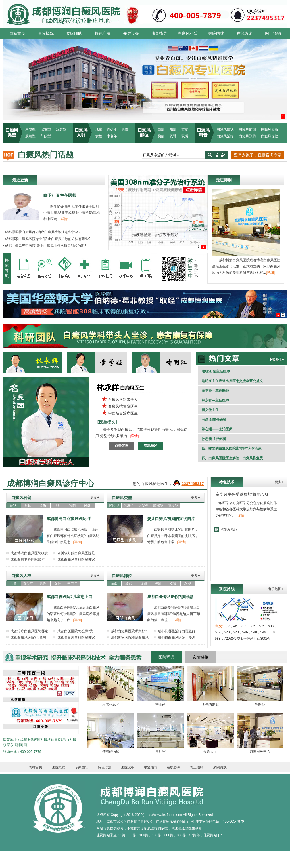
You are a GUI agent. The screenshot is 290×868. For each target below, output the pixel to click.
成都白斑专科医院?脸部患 (170, 597)
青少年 (112, 129)
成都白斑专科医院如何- (28, 559)
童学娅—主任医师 (215, 391)
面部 (161, 129)
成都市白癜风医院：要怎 (177, 637)
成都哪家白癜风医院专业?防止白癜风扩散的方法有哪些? (47, 239)
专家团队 (74, 33)
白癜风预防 (247, 136)
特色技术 (227, 482)
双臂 (173, 136)
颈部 (173, 129)
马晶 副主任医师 (214, 420)
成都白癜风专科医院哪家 (76, 559)
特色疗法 (103, 33)
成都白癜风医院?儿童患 (29, 637)
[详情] (64, 219)
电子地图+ (276, 589)
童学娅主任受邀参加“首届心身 (242, 494)
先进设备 (131, 33)
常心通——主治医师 (217, 429)
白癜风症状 (225, 129)
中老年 (112, 136)
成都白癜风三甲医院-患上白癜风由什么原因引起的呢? (45, 246)
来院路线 (216, 33)
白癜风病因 (247, 129)
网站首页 (17, 33)
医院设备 (128, 767)
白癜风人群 (21, 576)
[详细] (271, 273)
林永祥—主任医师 (215, 400)
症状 (13, 505)
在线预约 (151, 446)
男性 (125, 129)
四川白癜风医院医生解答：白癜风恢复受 (232, 458)
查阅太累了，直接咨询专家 (258, 155)
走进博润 (224, 180)
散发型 (46, 129)
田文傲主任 (210, 410)
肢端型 (30, 136)
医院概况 (46, 33)
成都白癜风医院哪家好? (129, 631)
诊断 (43, 505)
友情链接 (201, 657)
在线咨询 (245, 33)
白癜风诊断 (270, 129)
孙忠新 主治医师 (214, 439)
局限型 (30, 129)
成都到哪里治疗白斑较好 (177, 631)
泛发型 (61, 129)
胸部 (161, 136)
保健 (87, 505)
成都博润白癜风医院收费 (29, 553)
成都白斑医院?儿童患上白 (70, 597)
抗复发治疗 (229, 530)
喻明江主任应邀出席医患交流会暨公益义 (232, 381)
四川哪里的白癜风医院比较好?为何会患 (232, 448)
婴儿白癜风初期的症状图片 (171, 519)
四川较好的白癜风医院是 (76, 553)
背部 (185, 129)
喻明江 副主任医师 (60, 195)
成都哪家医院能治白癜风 (130, 637)
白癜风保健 (270, 136)
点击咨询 (122, 446)
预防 (72, 505)
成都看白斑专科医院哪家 (76, 637)
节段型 (46, 136)
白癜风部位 (122, 576)
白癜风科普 (188, 33)
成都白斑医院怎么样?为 (75, 631)
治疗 (58, 505)
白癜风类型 (122, 498)
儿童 (99, 129)
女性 (99, 136)
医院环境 (166, 657)
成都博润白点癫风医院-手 (69, 519)
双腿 (185, 136)
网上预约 (273, 33)
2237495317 (193, 484)
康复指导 (159, 33)
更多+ (95, 498)
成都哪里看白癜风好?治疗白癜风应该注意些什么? (42, 232)
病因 (28, 505)
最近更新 (20, 180)
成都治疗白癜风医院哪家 (29, 631)
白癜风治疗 (225, 136)
